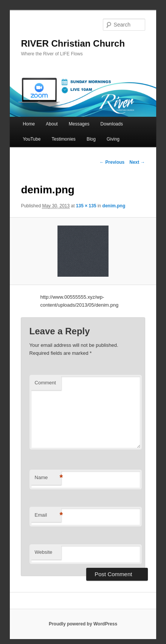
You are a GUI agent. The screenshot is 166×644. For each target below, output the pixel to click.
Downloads (112, 124)
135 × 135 (86, 206)
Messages (79, 124)
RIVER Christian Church (73, 43)
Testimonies (63, 139)
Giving (113, 139)
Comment (45, 383)
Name (48, 478)
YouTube (32, 139)
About (52, 124)
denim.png (114, 206)
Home (29, 124)
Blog (91, 139)
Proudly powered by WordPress (83, 624)
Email (48, 515)
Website (44, 552)
